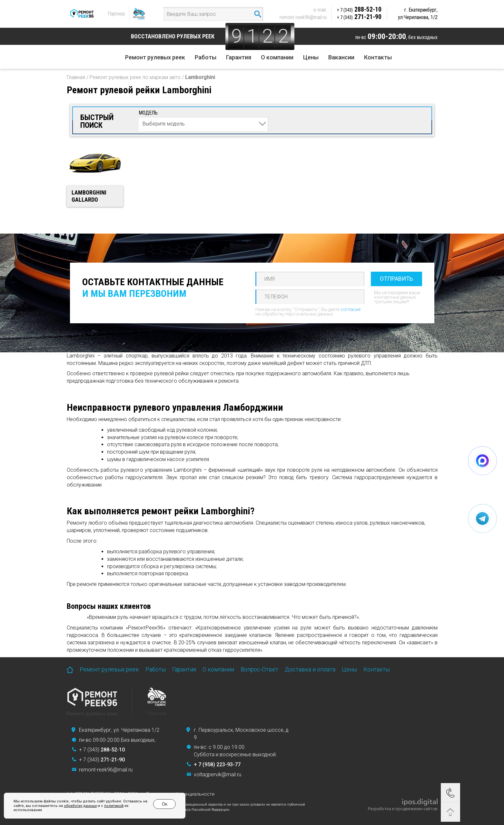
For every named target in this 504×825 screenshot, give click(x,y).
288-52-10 (359, 9)
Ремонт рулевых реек (155, 57)
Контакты (378, 57)
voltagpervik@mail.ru (217, 775)
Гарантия (239, 57)
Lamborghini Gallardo (89, 196)
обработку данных (80, 806)
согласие (351, 309)
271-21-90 (359, 17)
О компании (277, 57)
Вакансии (341, 57)
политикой (114, 806)
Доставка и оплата (310, 669)
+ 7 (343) (102, 750)
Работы (206, 57)
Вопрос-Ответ (259, 669)
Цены (311, 57)
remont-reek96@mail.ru (303, 17)
